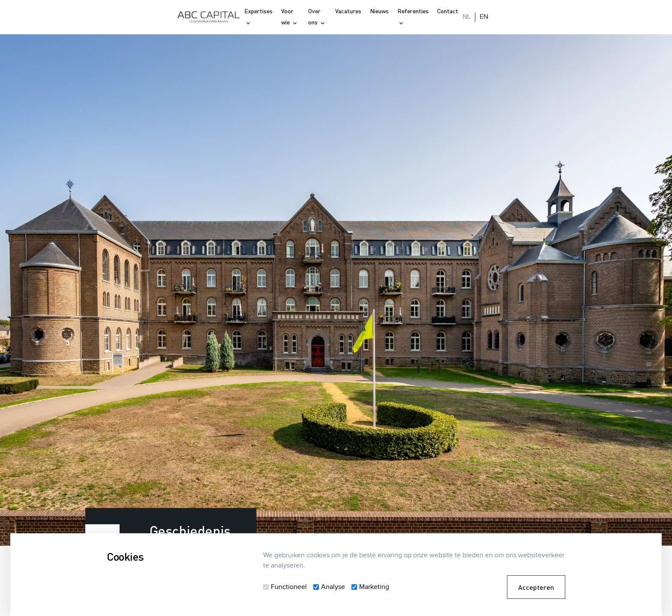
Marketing (374, 587)
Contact (448, 11)
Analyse (333, 587)
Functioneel (289, 587)
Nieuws (379, 11)
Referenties (413, 11)
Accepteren (536, 587)
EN (484, 17)
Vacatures (348, 11)
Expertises (258, 11)
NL (466, 17)
